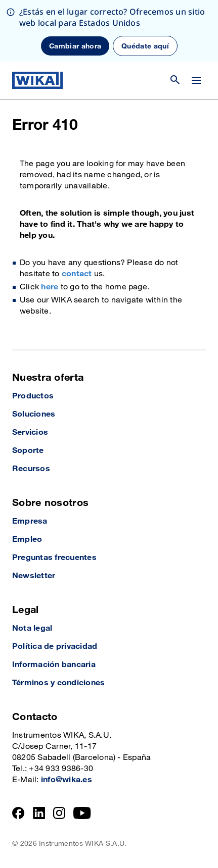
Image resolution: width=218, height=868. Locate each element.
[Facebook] (18, 813)
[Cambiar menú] (196, 80)
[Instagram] (59, 813)
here (50, 287)
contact (77, 274)
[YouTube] (82, 813)
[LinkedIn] (39, 813)
